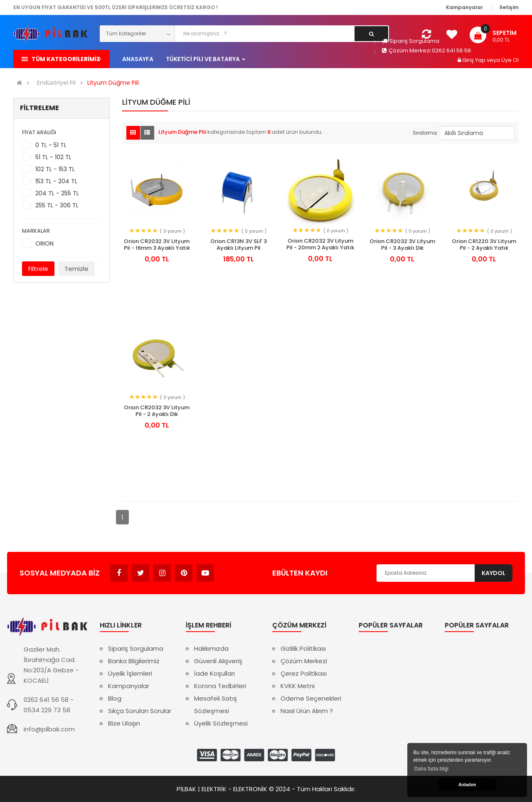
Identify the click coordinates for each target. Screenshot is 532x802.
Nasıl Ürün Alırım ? (307, 711)
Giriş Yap (474, 60)
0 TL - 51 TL (51, 145)
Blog (115, 698)
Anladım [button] (467, 785)
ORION (44, 244)
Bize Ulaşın (124, 723)
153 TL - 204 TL (56, 181)
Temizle (76, 269)
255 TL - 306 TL (57, 205)
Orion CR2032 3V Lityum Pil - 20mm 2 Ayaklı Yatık (320, 244)
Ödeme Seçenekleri (311, 698)
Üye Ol (510, 60)
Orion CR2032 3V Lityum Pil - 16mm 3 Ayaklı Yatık (157, 245)
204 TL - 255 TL (57, 193)
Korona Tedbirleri (220, 686)
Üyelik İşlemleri (130, 673)
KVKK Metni (298, 686)
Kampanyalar (129, 686)
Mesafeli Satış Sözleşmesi (216, 705)
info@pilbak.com (49, 729)
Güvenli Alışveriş (218, 661)
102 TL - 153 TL (55, 169)
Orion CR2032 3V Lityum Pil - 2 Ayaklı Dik (157, 411)
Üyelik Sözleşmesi (221, 723)
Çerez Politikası (304, 673)
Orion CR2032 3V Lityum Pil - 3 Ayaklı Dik (402, 245)
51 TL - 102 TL (53, 157)
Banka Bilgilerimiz (134, 661)
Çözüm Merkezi (304, 661)
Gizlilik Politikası (303, 648)
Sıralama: (425, 133)
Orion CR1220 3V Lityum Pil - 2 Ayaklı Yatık (484, 245)
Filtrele (38, 269)
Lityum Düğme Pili (113, 83)
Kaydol (494, 573)
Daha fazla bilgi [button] (431, 769)
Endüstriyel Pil (56, 83)
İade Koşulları (214, 673)
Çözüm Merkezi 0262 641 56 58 (426, 50)
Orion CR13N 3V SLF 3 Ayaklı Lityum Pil (239, 245)
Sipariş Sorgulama (411, 41)
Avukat (227, 569)
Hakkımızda (211, 648)
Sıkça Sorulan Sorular (140, 711)
